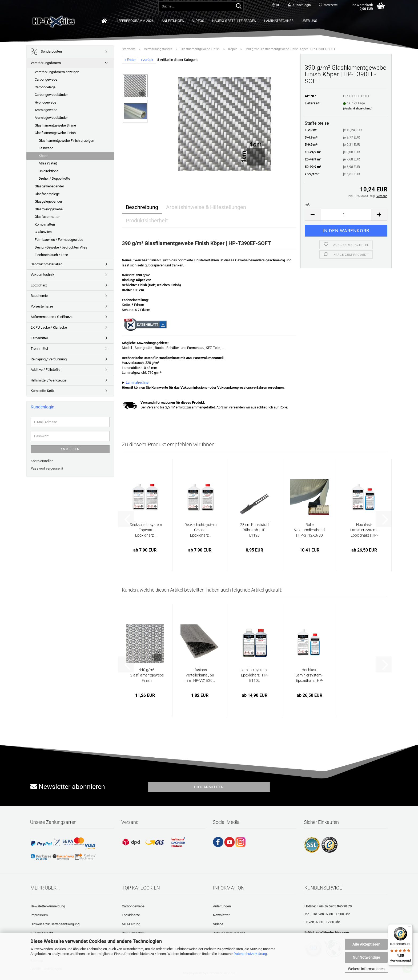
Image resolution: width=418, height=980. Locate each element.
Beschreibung (142, 207)
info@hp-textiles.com (332, 932)
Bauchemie (39, 296)
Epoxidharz (39, 285)
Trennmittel (39, 349)
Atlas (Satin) (48, 163)
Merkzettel (329, 5)
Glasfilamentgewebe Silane (55, 125)
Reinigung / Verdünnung (49, 359)
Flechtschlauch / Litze (51, 255)
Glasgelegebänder (48, 201)
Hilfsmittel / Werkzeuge (49, 380)
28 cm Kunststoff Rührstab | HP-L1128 (255, 530)
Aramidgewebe (46, 110)
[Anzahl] (346, 215)
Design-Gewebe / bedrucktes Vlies (61, 247)
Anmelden (70, 449)
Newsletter (221, 915)
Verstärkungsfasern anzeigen (57, 72)
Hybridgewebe (45, 102)
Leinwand (46, 148)
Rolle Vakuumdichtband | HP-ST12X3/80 (309, 530)
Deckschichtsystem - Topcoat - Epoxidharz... (146, 530)
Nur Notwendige (366, 957)
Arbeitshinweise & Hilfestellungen (206, 207)
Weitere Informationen (366, 969)
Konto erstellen (42, 461)
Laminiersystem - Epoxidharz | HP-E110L (254, 675)
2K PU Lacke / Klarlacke (49, 327)
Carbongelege (45, 87)
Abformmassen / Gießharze (52, 317)
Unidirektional (49, 171)
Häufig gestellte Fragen (234, 21)
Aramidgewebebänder (51, 118)
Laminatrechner (279, 21)
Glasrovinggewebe (49, 209)
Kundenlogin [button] (299, 5)
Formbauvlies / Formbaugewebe (59, 240)
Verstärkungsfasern (46, 63)
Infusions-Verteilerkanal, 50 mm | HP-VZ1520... (200, 675)
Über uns (309, 21)
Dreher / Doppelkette (54, 178)
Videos (198, 21)
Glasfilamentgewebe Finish (55, 133)
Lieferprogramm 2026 (134, 21)
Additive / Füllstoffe (45, 370)
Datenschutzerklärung (250, 954)
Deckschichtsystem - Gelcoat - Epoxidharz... (200, 530)
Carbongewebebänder (51, 95)
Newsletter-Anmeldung (48, 906)
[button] (276, 5)
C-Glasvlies (43, 232)
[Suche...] (239, 6)
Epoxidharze (131, 915)
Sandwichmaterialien (47, 264)
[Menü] (409, 927)
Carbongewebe (46, 79)
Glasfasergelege (47, 194)
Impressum (39, 915)
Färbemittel (39, 338)
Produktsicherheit (147, 221)
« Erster (130, 60)
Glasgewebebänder (49, 186)
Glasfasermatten (47, 217)
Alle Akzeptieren (366, 944)
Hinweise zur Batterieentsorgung (55, 924)
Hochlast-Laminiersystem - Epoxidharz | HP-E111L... (364, 530)
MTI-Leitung (131, 924)
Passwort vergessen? (47, 468)
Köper (43, 156)
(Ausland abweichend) (358, 109)
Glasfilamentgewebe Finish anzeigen (66, 141)
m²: (307, 205)
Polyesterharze (42, 306)
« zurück (147, 60)
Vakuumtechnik (43, 275)
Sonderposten (46, 52)
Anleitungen (173, 21)
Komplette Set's (42, 391)
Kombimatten (45, 224)
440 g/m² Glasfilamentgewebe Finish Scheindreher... (147, 675)
